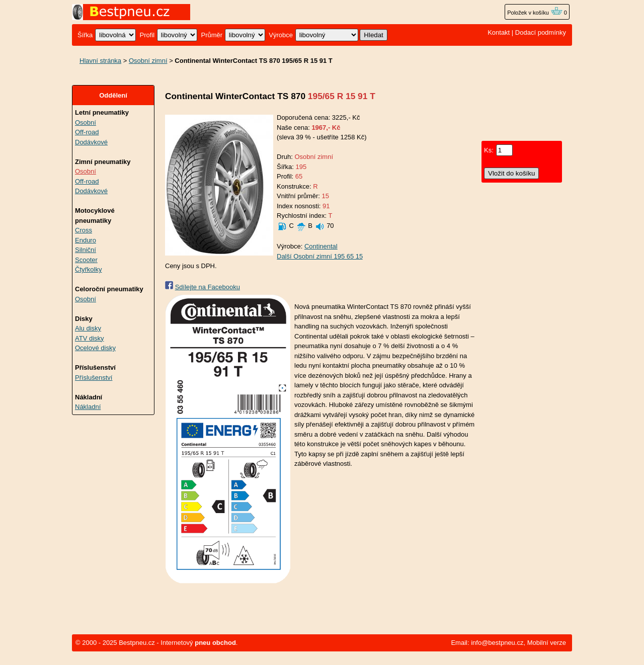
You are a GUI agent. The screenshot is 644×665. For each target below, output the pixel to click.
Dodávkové (91, 142)
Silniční (86, 250)
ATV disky (90, 338)
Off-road (87, 132)
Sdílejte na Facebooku (208, 287)
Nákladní (88, 407)
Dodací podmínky (541, 32)
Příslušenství (94, 378)
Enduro (86, 240)
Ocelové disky (95, 348)
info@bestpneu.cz (497, 643)
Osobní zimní (148, 61)
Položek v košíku (535, 13)
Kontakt (499, 32)
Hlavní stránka (100, 61)
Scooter (86, 260)
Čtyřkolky (88, 269)
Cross (84, 230)
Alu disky (88, 328)
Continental (321, 246)
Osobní (86, 122)
